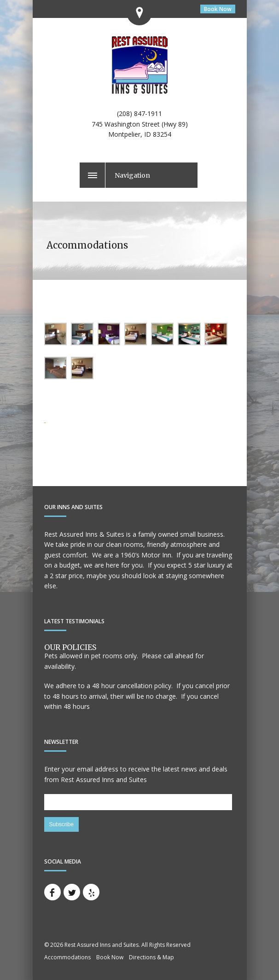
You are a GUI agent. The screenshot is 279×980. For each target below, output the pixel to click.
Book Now (218, 9)
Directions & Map (151, 957)
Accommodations (67, 957)
